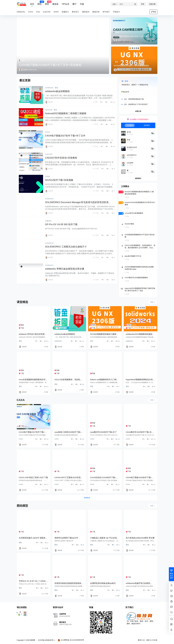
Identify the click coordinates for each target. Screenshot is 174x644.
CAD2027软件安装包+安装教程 (61, 158)
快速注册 (152, 4)
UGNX (48, 176)
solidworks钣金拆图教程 (57, 91)
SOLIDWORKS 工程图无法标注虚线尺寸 (66, 247)
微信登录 (126, 92)
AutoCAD (49, 110)
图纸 (40, 3)
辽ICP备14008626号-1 (46, 640)
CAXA (47, 132)
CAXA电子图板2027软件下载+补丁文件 (65, 136)
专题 (82, 4)
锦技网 (32, 640)
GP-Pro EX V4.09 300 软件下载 (61, 224)
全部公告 (138, 111)
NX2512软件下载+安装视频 (59, 180)
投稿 (153, 12)
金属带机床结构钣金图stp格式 (103, 583)
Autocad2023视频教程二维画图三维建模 (66, 113)
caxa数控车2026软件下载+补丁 (103, 432)
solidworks (49, 88)
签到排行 (138, 178)
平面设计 (48, 221)
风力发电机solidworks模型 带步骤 (140, 538)
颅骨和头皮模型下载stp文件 (66, 538)
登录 (143, 4)
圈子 (75, 4)
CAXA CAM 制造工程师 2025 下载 (33, 477)
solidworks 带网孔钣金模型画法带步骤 (65, 269)
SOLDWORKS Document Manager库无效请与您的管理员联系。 (78, 202)
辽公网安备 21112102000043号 (71, 640)
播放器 (55, 4)
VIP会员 (65, 4)
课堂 (47, 3)
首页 (32, 4)
